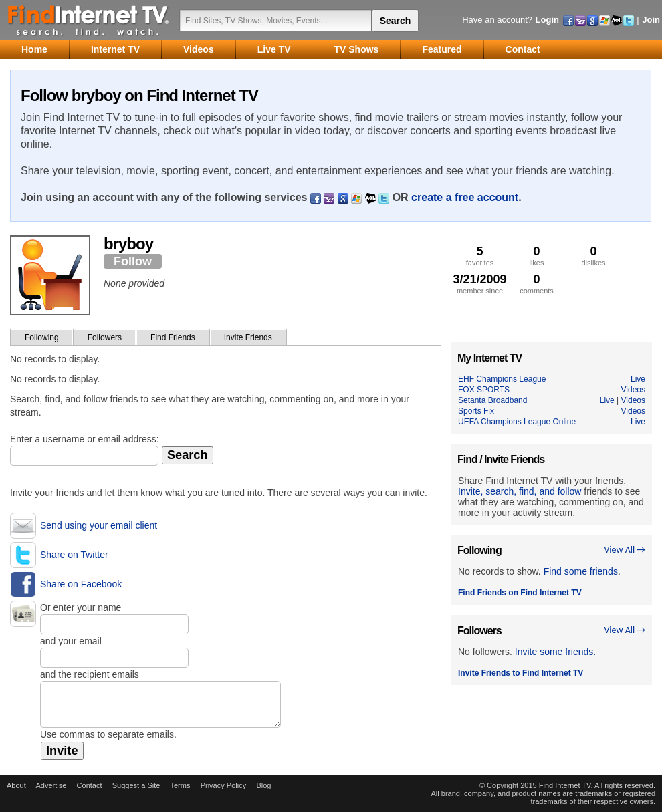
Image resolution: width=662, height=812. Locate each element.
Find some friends (581, 571)
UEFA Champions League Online (517, 422)
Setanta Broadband (492, 400)
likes (537, 256)
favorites (480, 256)
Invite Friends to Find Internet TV (521, 673)
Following (42, 337)
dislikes (593, 256)
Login (547, 20)
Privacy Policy (223, 785)
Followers (105, 337)
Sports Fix (476, 411)
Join (651, 20)
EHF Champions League (502, 379)
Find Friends (173, 337)
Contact (90, 785)
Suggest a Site (136, 785)
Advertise (51, 785)
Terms (180, 785)
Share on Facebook (81, 584)
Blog (263, 785)
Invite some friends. (555, 652)
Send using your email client (99, 525)
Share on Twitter (74, 555)
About (16, 785)
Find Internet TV (89, 20)
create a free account (465, 197)
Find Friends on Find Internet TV (520, 593)
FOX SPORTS (484, 390)
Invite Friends (248, 337)
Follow (133, 261)
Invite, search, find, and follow (520, 491)
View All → (625, 550)
